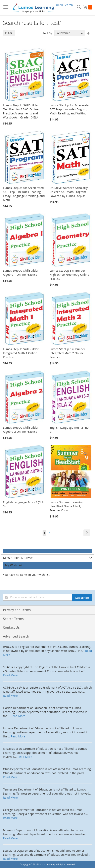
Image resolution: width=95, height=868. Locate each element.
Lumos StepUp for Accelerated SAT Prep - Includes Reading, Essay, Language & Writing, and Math (24, 194)
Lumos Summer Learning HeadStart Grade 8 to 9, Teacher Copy (66, 506)
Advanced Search (61, 5)
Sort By (47, 33)
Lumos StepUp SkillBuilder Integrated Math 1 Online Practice (21, 353)
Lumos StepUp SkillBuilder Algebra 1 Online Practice (21, 273)
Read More (10, 675)
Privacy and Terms (17, 610)
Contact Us (11, 627)
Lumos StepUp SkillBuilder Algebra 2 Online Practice (21, 430)
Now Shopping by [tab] (16, 558)
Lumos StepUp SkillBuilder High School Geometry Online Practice (69, 275)
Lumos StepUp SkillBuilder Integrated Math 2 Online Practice (67, 353)
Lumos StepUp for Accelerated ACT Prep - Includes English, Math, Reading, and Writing (70, 109)
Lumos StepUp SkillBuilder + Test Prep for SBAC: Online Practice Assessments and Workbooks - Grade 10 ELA (22, 111)
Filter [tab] (9, 33)
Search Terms (13, 619)
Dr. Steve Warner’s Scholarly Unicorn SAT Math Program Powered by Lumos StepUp (69, 192)
